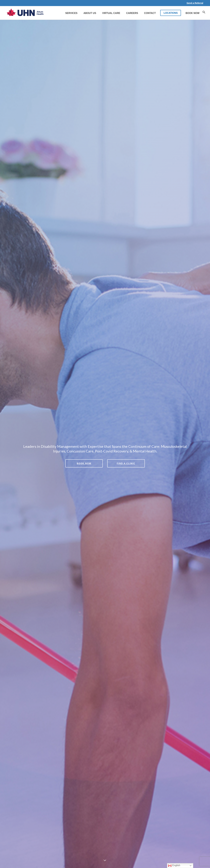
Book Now (192, 13)
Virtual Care (111, 13)
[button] (204, 13)
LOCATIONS (171, 13)
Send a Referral (195, 3)
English (174, 866)
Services (71, 13)
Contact (150, 13)
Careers (132, 13)
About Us (90, 13)
